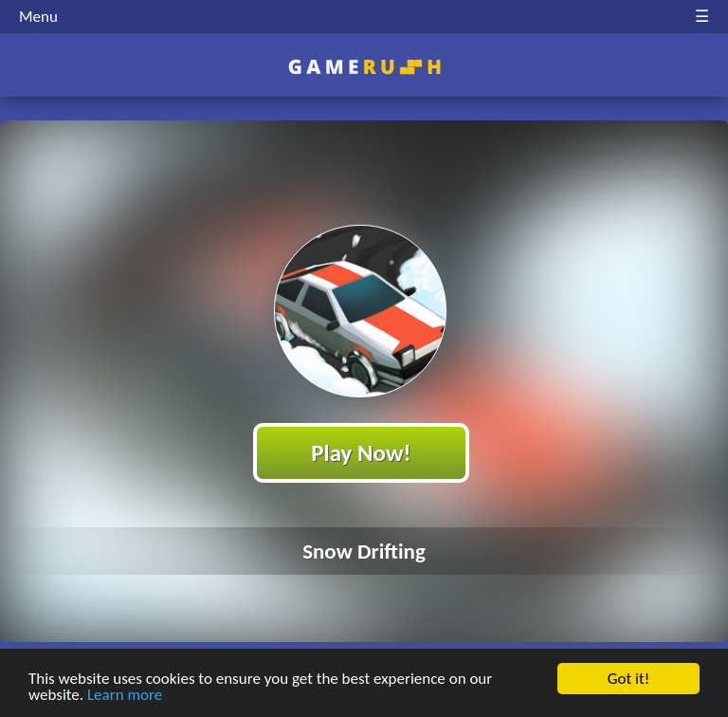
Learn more (125, 695)
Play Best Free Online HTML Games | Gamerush (364, 67)
